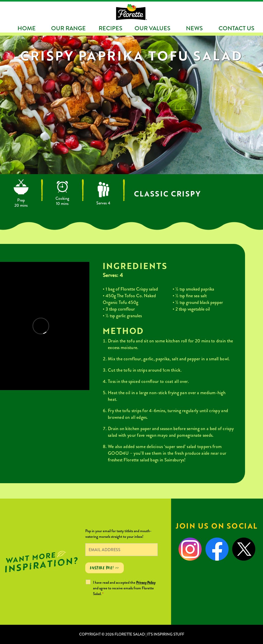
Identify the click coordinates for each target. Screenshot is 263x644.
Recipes (110, 28)
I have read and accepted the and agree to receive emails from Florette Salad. (124, 588)
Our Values (152, 28)
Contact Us (236, 28)
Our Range (68, 28)
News (194, 28)
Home (27, 28)
